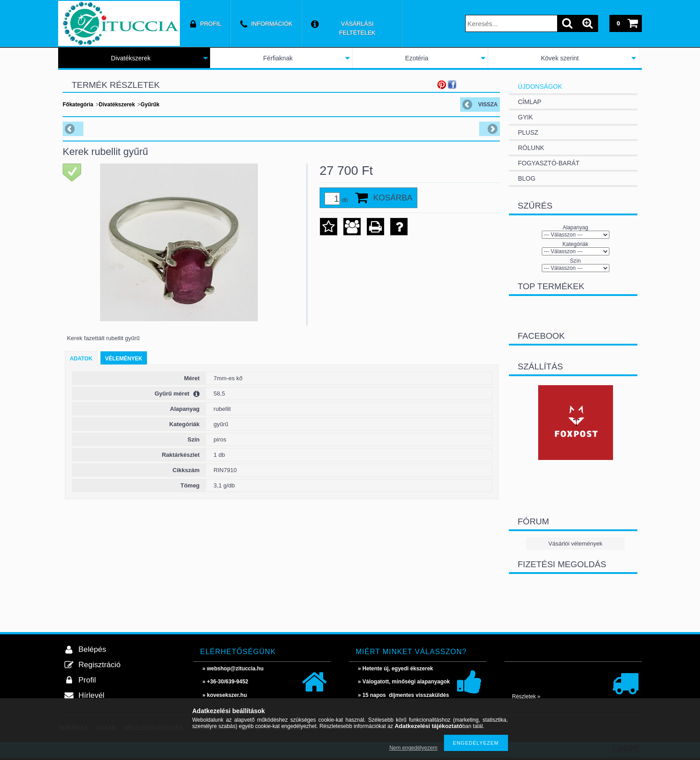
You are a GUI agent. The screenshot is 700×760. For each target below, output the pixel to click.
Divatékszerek (131, 58)
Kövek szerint (560, 58)
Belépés (92, 649)
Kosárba (393, 198)
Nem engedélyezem (414, 748)
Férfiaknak (278, 58)
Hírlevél (92, 695)
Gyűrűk (150, 105)
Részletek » (526, 696)
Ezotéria (417, 58)
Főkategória (78, 105)
